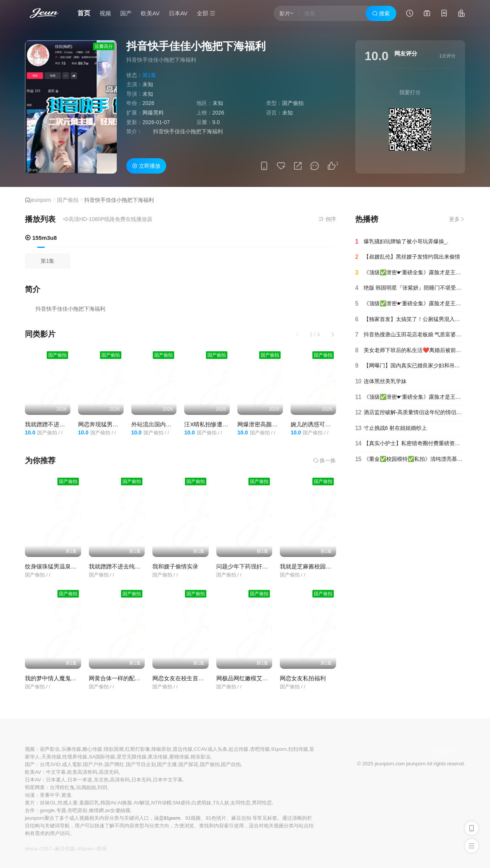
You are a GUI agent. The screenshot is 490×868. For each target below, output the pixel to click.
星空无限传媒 (132, 757)
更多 (457, 219)
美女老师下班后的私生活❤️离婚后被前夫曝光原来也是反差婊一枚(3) (410, 350)
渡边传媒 (183, 749)
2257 (46, 849)
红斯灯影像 (138, 749)
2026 (148, 103)
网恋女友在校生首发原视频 (187, 678)
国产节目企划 (141, 764)
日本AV (178, 13)
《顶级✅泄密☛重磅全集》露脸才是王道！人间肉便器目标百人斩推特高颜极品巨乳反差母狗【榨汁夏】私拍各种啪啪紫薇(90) (410, 304)
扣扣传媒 (298, 749)
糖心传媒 (92, 749)
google (47, 810)
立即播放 (146, 166)
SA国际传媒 (102, 757)
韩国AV (108, 803)
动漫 (30, 795)
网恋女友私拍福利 (303, 678)
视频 (105, 13)
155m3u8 (41, 238)
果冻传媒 (158, 757)
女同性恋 (240, 803)
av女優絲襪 (118, 810)
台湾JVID (50, 764)
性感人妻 (68, 803)
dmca (31, 849)
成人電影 (72, 764)
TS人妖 (221, 803)
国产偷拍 (68, 200)
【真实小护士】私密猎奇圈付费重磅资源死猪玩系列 (410, 444)
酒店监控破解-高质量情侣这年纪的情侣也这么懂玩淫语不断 (410, 413)
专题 (61, 810)
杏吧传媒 (260, 749)
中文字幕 (56, 772)
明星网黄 (35, 787)
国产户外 (93, 764)
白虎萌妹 (201, 803)
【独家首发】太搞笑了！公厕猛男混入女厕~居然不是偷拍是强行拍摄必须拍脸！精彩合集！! (410, 319)
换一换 (325, 460)
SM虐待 (181, 803)
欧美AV (150, 13)
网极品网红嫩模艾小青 (245, 678)
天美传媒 (51, 757)
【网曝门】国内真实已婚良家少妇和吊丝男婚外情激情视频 (410, 366)
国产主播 (167, 764)
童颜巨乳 (89, 803)
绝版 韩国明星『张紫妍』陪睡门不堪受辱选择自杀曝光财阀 (410, 288)
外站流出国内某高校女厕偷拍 (169, 424)
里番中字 (50, 795)
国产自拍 (231, 764)
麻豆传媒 (65, 849)
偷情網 (96, 810)
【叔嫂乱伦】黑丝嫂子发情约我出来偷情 (408, 257)
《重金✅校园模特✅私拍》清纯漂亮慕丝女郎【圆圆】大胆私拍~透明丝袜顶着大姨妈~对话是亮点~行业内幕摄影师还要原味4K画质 (410, 459)
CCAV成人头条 (210, 749)
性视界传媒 (75, 757)
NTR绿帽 (161, 803)
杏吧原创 (77, 810)
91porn (279, 749)
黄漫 (66, 795)
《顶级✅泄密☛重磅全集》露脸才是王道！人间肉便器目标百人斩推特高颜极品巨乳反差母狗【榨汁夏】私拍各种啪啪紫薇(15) (410, 273)
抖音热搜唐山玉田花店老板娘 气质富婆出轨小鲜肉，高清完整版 (410, 335)
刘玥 (102, 787)
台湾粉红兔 (62, 787)
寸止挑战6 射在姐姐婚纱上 (391, 428)
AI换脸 (125, 803)
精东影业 (201, 757)
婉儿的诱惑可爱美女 (316, 424)
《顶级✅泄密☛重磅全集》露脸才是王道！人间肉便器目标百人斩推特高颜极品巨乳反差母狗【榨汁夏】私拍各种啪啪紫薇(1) (410, 397)
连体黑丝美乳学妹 (381, 382)
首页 (84, 13)
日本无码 (141, 780)
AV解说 (142, 803)
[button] (333, 334)
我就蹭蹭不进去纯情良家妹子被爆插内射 (140, 566)
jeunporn (41, 200)
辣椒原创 (161, 749)
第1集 (47, 261)
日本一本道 (80, 780)
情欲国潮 (114, 749)
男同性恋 (262, 803)
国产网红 (114, 764)
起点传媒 (238, 749)
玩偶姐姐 (86, 787)
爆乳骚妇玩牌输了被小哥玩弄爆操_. (402, 242)
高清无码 (109, 772)
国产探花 (188, 764)
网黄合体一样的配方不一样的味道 (132, 678)
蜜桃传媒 (179, 757)
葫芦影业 (50, 749)
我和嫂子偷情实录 (175, 566)
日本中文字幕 (168, 780)
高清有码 (120, 780)
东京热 (101, 780)
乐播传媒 (71, 749)
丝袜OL (48, 803)
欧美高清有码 (82, 772)
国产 (126, 13)
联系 (102, 849)
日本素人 (56, 780)
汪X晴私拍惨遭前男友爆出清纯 (223, 424)
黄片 (30, 803)
